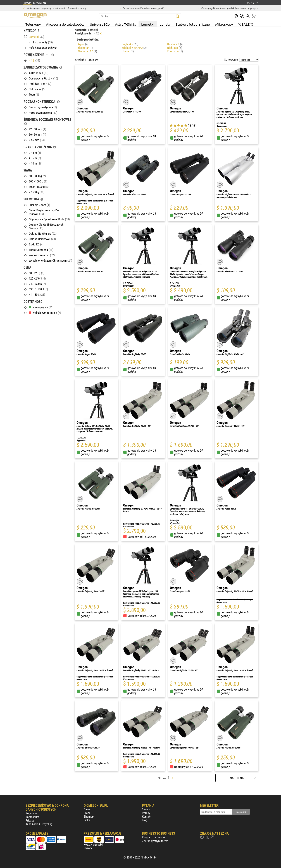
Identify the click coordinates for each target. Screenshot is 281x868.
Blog (145, 820)
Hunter (128, 51)
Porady (146, 813)
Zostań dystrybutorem (155, 841)
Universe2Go (100, 24)
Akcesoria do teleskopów (65, 24)
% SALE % (246, 24)
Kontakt (147, 817)
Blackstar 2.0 (87, 51)
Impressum (32, 817)
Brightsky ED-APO (134, 48)
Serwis (146, 809)
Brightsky (130, 44)
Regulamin (32, 813)
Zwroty (88, 848)
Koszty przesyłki (93, 844)
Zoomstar (175, 51)
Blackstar (85, 48)
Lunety (165, 24)
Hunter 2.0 (175, 44)
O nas (87, 809)
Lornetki (148, 24)
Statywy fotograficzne (193, 24)
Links (87, 820)
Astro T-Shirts (125, 24)
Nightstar (175, 48)
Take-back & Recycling (39, 824)
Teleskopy (33, 24)
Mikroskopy (224, 24)
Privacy (30, 820)
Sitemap (89, 817)
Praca (87, 813)
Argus (83, 44)
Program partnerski (153, 837)
